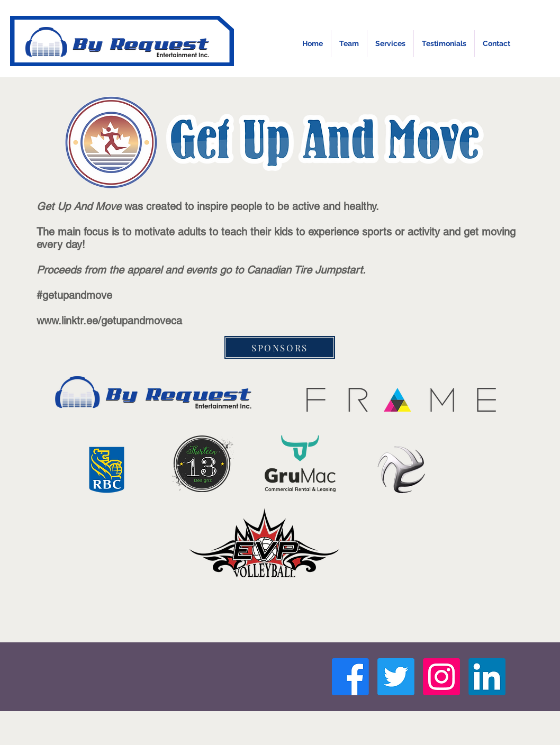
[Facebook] (350, 677)
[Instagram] (441, 677)
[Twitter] (396, 677)
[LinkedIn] (487, 677)
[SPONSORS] (280, 347)
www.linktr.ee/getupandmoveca (109, 321)
